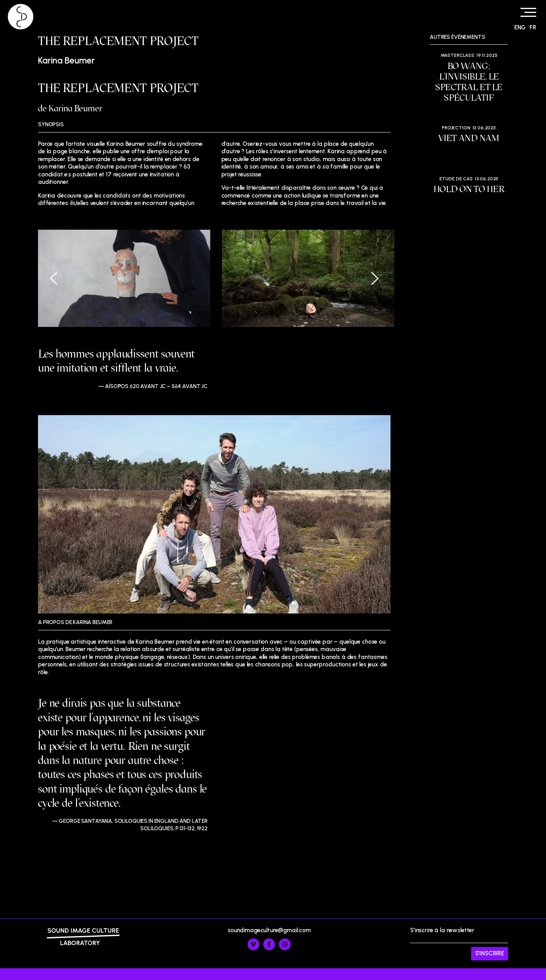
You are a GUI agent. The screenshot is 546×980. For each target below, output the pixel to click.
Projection (456, 128)
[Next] (369, 278)
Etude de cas (456, 179)
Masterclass (457, 55)
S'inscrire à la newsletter (459, 944)
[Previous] (60, 278)
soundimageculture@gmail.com (269, 930)
